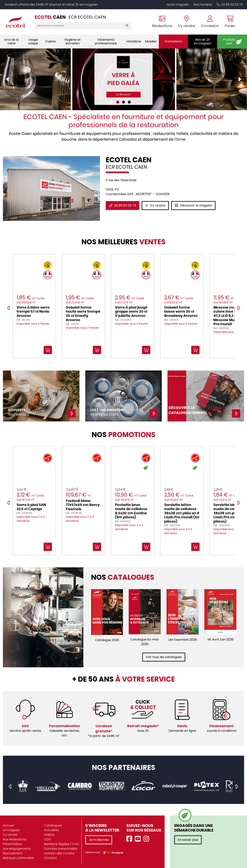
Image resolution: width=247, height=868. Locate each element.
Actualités (51, 830)
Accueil (8, 825)
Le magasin (11, 830)
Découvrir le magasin (193, 205)
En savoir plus (188, 840)
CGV (47, 839)
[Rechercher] (128, 26)
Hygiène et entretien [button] (73, 41)
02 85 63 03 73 (230, 5)
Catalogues (53, 825)
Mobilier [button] (151, 41)
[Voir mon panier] (229, 22)
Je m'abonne (99, 840)
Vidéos (49, 835)
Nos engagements (17, 849)
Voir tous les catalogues (164, 657)
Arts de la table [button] (11, 41)
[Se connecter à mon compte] (210, 22)
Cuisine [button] (50, 41)
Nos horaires (203, 5)
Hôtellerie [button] (134, 41)
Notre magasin (178, 5)
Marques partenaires (19, 858)
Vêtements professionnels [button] (106, 41)
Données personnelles (61, 849)
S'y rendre (155, 205)
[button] (118, 102)
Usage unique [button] (33, 41)
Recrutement (13, 853)
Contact (50, 858)
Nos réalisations (15, 839)
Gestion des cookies (59, 853)
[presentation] (8, 79)
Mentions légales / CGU (61, 844)
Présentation (12, 844)
